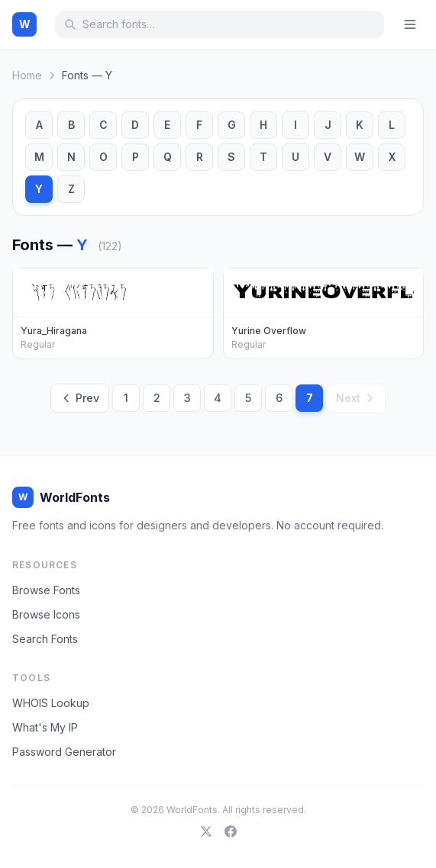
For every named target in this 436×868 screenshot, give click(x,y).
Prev (80, 398)
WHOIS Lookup (51, 703)
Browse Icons (46, 614)
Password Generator (64, 752)
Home (27, 75)
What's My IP (45, 727)
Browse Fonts (46, 590)
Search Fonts (45, 639)
